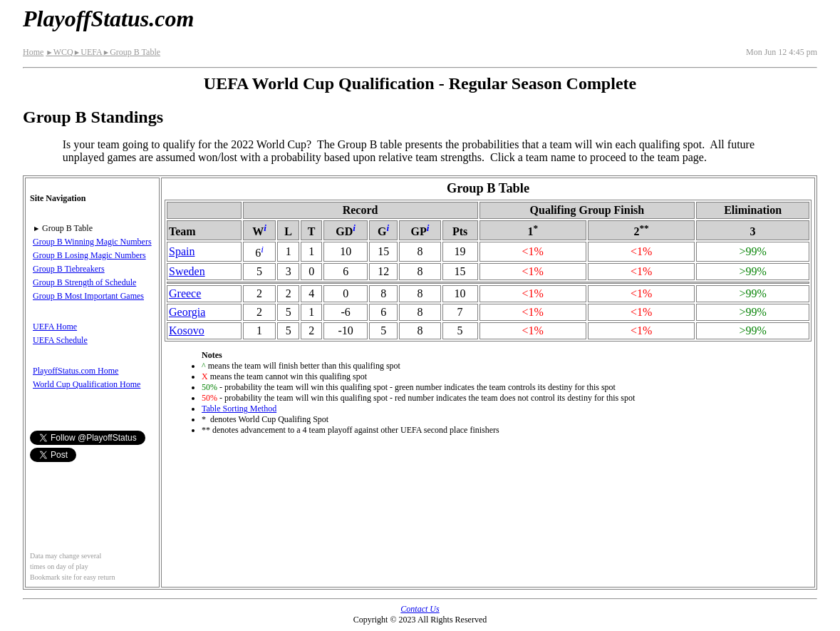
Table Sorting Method (239, 409)
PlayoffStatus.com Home (76, 371)
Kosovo (187, 330)
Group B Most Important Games (88, 296)
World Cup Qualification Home (87, 384)
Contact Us (420, 609)
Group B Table (131, 52)
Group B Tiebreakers (69, 269)
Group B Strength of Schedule (84, 282)
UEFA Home (55, 327)
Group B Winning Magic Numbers (92, 242)
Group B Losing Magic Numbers (89, 255)
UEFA (88, 52)
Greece (185, 293)
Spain (182, 251)
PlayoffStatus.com (108, 19)
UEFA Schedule (60, 340)
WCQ (59, 52)
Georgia (187, 312)
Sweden (187, 271)
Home (33, 52)
